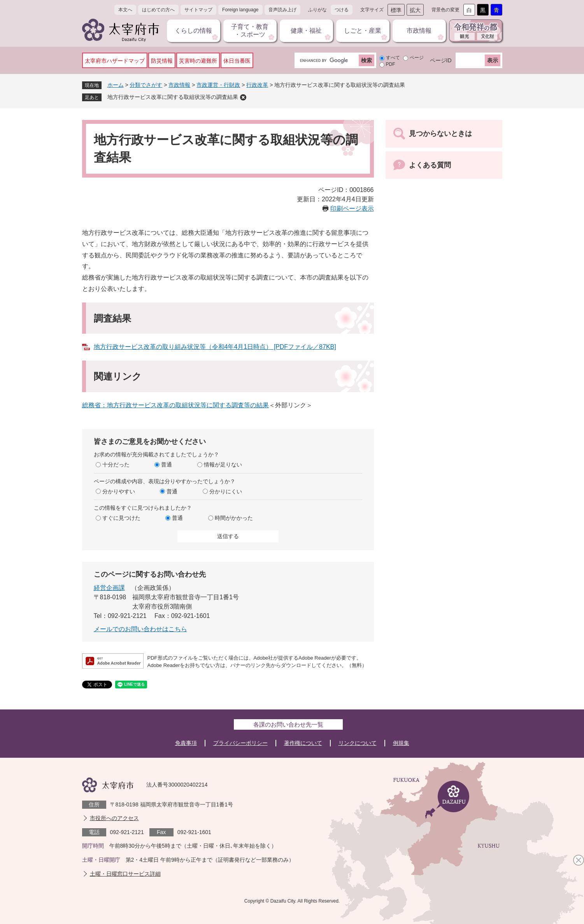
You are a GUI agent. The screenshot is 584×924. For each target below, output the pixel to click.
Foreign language (240, 10)
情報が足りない (223, 465)
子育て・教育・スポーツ (250, 31)
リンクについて (358, 743)
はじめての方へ (158, 10)
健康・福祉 (306, 31)
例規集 (401, 743)
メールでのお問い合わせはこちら (140, 629)
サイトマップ (198, 10)
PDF (391, 64)
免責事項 (186, 743)
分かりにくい (226, 491)
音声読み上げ (282, 10)
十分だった (116, 465)
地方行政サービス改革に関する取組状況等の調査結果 (173, 97)
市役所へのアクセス (114, 818)
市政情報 (419, 31)
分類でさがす (146, 85)
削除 (243, 97)
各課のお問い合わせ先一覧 (288, 724)
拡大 (415, 10)
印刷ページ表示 (352, 209)
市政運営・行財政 (218, 85)
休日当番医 (237, 61)
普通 (167, 465)
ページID (441, 60)
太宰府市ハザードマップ (115, 61)
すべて (393, 58)
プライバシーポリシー (240, 743)
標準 (396, 10)
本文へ (125, 10)
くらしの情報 (193, 31)
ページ (417, 58)
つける (342, 10)
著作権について (303, 743)
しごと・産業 (363, 31)
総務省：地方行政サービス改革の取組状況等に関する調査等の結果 (175, 405)
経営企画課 (109, 588)
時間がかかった (234, 518)
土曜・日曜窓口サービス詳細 (125, 874)
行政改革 (257, 85)
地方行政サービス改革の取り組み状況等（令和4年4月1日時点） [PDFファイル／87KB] (215, 347)
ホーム (116, 85)
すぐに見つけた (121, 518)
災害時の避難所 (198, 61)
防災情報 (162, 61)
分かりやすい (119, 491)
